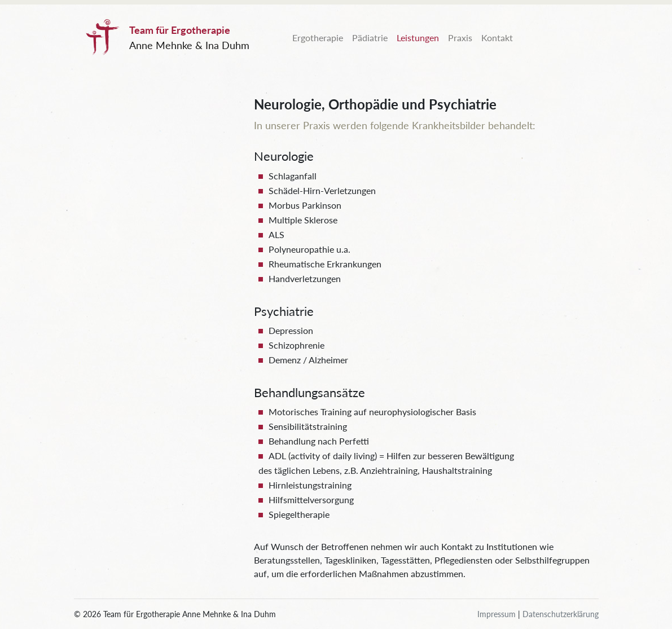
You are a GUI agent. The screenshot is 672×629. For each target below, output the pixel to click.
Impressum (497, 614)
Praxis (460, 38)
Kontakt (497, 38)
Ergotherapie (318, 38)
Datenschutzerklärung (561, 614)
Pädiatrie (370, 38)
